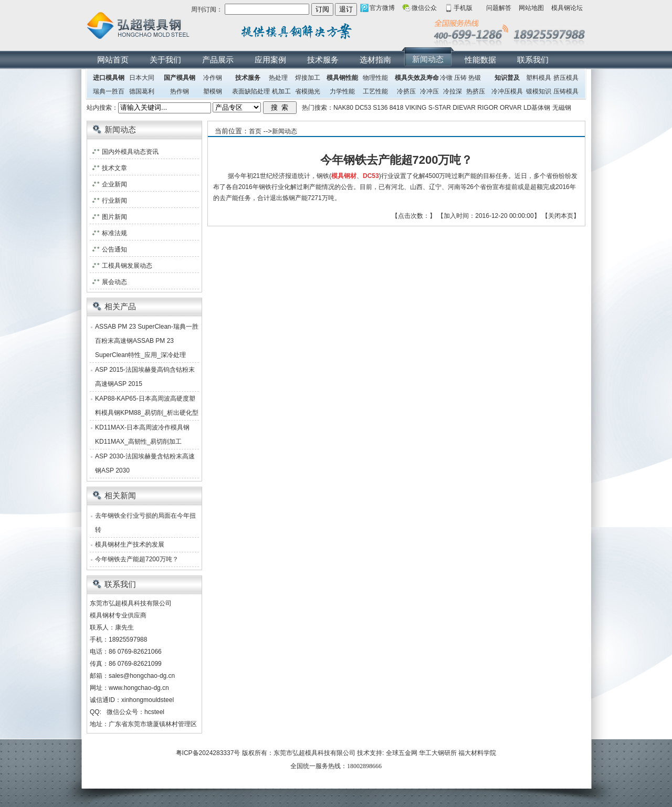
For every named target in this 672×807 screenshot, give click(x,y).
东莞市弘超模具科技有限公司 (314, 753)
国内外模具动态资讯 (130, 152)
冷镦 (446, 78)
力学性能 (342, 91)
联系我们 (533, 60)
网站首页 (113, 60)
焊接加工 (308, 78)
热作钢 (180, 91)
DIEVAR (464, 108)
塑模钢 (213, 91)
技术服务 (323, 60)
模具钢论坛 (567, 8)
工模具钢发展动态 (127, 266)
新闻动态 (428, 59)
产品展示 (218, 60)
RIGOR (487, 108)
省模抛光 (308, 91)
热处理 (278, 78)
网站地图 (531, 8)
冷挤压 (406, 91)
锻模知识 (539, 91)
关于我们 (165, 60)
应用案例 (270, 60)
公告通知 (114, 249)
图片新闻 (114, 217)
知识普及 (507, 78)
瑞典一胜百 (109, 91)
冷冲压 (429, 91)
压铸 (460, 78)
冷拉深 (453, 91)
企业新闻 (114, 184)
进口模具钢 (109, 78)
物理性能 (375, 78)
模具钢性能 (342, 78)
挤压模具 (566, 78)
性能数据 (480, 60)
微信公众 (424, 8)
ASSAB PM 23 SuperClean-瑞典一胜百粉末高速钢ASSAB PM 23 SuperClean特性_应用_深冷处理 (147, 341)
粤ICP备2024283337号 (208, 753)
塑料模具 (539, 78)
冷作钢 (213, 78)
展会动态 (114, 282)
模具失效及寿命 (417, 78)
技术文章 (114, 168)
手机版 (463, 8)
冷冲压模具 (507, 91)
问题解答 (499, 8)
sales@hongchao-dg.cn (142, 676)
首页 (255, 131)
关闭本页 (561, 216)
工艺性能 (375, 91)
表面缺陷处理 (251, 91)
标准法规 (114, 233)
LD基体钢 (537, 108)
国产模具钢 (180, 78)
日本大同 (142, 78)
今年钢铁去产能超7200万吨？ (137, 559)
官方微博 (382, 8)
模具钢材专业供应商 (118, 615)
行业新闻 (114, 201)
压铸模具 (566, 91)
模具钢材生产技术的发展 (130, 544)
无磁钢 (562, 108)
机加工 (281, 91)
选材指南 (375, 60)
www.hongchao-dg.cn (139, 688)
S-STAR (440, 108)
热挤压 (476, 91)
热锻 (475, 78)
